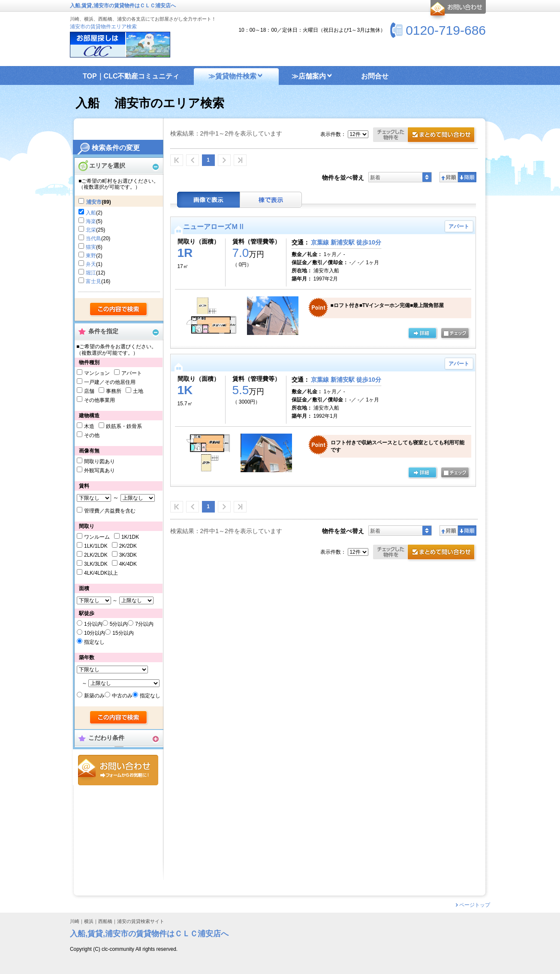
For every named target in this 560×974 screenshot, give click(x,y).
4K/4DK (128, 564)
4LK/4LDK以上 (101, 573)
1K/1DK (130, 537)
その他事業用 (99, 400)
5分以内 (119, 624)
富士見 (93, 281)
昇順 (449, 177)
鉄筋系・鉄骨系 (124, 426)
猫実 (91, 247)
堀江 (91, 273)
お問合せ (118, 770)
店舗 (89, 391)
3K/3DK (128, 555)
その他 (92, 435)
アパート (132, 373)
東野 (91, 256)
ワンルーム (97, 537)
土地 (138, 391)
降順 (467, 177)
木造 (89, 426)
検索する (119, 310)
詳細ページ (422, 473)
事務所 (114, 391)
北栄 (91, 230)
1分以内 (93, 624)
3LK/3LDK (96, 564)
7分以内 (144, 624)
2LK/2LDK (96, 555)
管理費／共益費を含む (110, 511)
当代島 (93, 238)
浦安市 (94, 202)
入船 (91, 213)
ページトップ (475, 905)
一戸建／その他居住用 (110, 382)
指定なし (94, 642)
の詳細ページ (422, 334)
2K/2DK (128, 546)
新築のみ (94, 696)
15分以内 (123, 633)
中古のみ (122, 696)
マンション (97, 373)
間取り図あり (99, 461)
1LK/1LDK (96, 546)
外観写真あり (99, 470)
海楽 (91, 221)
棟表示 (271, 200)
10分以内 (95, 633)
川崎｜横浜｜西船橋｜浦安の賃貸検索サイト (117, 921)
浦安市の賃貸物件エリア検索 (103, 27)
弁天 (91, 264)
